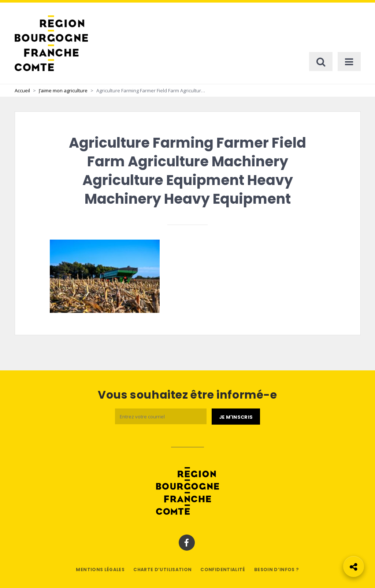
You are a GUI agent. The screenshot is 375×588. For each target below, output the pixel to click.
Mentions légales (100, 569)
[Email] (161, 416)
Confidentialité (223, 569)
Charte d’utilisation (162, 569)
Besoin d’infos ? (277, 569)
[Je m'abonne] (236, 417)
